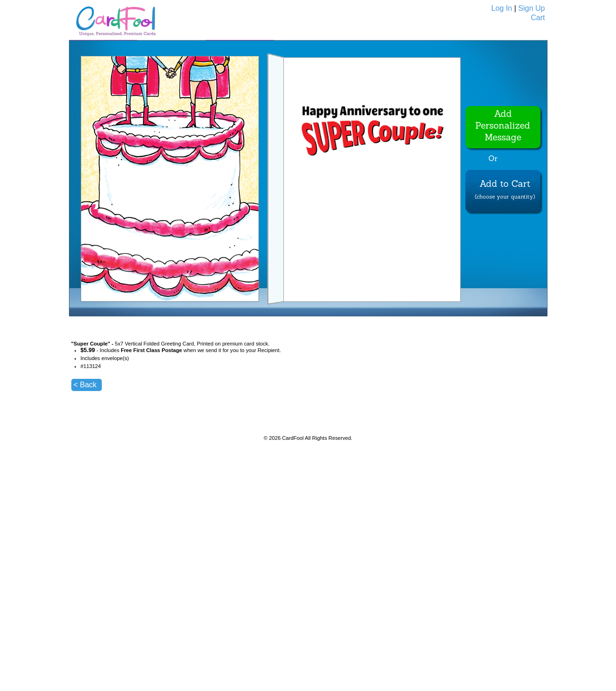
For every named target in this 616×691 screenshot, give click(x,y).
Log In (502, 8)
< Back (85, 385)
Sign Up (532, 8)
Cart (538, 18)
